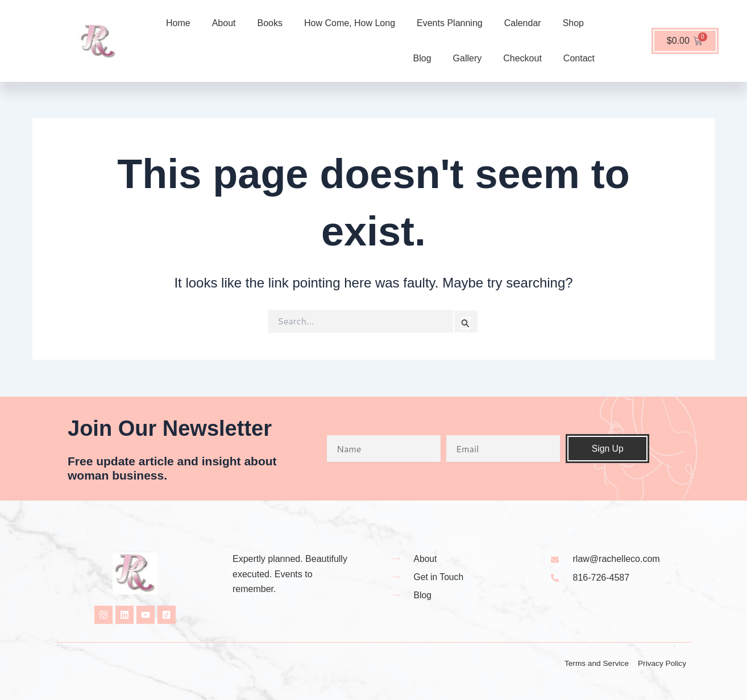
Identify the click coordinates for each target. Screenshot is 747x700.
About (224, 23)
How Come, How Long (350, 23)
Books (270, 23)
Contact (579, 58)
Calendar (523, 23)
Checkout (522, 58)
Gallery (468, 58)
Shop (573, 23)
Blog (422, 58)
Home (178, 23)
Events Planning (450, 23)
